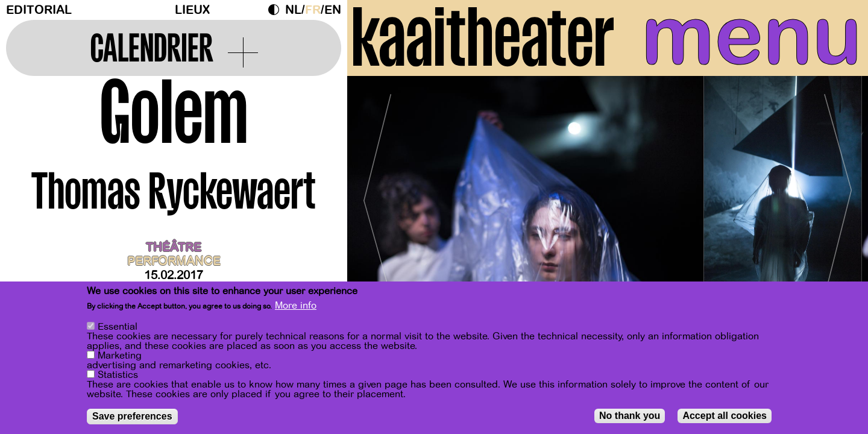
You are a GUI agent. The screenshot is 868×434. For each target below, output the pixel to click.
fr (313, 10)
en (333, 10)
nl (293, 10)
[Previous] (377, 196)
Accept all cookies (725, 416)
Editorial (39, 10)
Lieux (192, 10)
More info (296, 306)
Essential (118, 327)
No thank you (630, 416)
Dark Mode (277, 10)
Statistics (118, 375)
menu (752, 36)
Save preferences (132, 416)
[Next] (838, 196)
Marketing (120, 356)
